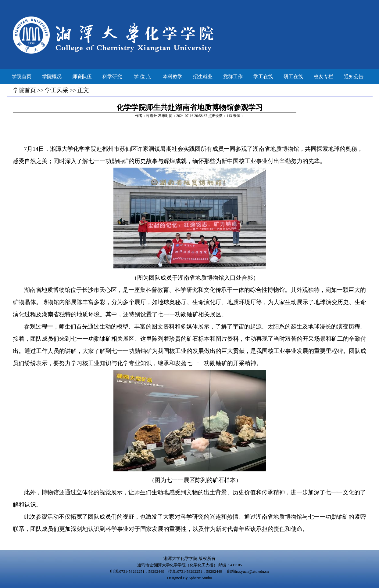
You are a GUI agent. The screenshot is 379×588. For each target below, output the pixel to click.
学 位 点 (142, 76)
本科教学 (173, 76)
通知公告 (354, 76)
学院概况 (52, 76)
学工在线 (263, 76)
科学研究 (112, 76)
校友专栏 (324, 76)
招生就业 (203, 76)
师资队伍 (82, 76)
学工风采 (57, 90)
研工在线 (293, 76)
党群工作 (233, 76)
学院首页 (22, 76)
